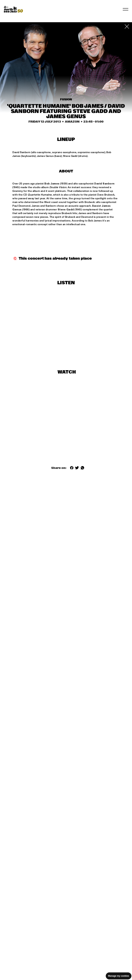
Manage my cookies (119, 976)
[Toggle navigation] (126, 9)
